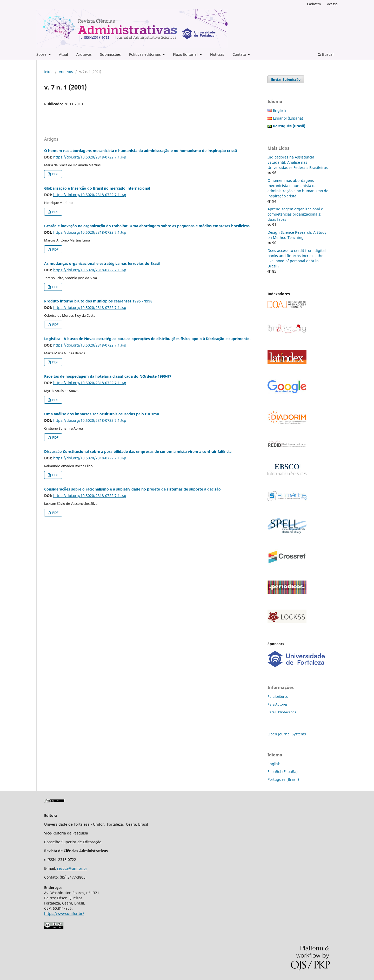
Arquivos (84, 54)
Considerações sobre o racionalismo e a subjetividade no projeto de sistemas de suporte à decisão (132, 489)
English (279, 110)
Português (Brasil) (283, 779)
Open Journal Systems (287, 734)
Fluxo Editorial (186, 54)
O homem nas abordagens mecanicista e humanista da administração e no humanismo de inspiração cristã (141, 151)
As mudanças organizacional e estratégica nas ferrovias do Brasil (102, 263)
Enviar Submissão (286, 79)
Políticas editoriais (145, 54)
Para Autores (278, 704)
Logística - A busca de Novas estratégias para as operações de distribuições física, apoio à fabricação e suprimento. (147, 339)
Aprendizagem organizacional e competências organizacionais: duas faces (295, 214)
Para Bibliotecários (282, 712)
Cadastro (314, 4)
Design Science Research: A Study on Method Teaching (297, 235)
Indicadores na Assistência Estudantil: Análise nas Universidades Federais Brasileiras (298, 162)
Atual (64, 54)
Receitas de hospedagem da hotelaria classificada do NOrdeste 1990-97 (108, 376)
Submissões (110, 54)
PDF (55, 174)
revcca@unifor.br (72, 868)
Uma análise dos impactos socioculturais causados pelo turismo (102, 414)
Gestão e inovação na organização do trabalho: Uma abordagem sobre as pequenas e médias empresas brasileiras (147, 226)
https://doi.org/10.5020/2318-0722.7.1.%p (90, 157)
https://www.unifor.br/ (64, 913)
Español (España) (288, 118)
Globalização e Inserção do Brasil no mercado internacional (97, 188)
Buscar (326, 54)
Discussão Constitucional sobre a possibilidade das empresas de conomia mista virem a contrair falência (138, 451)
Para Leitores (278, 696)
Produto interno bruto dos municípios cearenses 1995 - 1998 (98, 301)
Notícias (217, 54)
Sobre (42, 54)
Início (48, 72)
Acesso (332, 4)
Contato (240, 54)
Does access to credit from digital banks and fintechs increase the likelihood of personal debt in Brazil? (297, 258)
